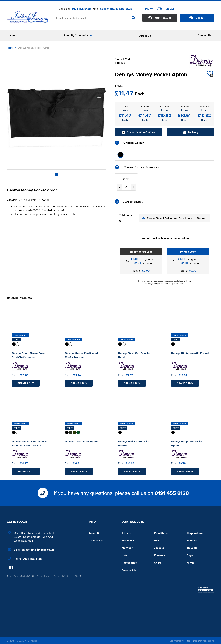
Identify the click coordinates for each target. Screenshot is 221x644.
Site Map (79, 576)
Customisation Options (138, 132)
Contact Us (96, 540)
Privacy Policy (20, 576)
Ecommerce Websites (180, 641)
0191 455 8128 (81, 9)
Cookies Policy (35, 576)
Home (10, 48)
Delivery (191, 132)
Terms (10, 576)
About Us (95, 533)
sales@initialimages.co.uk (116, 9)
